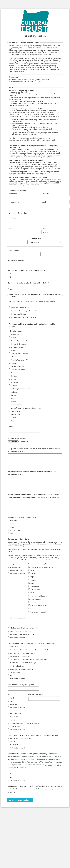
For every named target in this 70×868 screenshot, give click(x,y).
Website (12, 527)
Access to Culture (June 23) (20, 308)
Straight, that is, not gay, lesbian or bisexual (25, 723)
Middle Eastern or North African (21, 631)
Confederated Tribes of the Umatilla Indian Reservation (29, 660)
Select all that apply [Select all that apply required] (15, 331)
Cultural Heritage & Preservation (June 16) (25, 317)
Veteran (12, 741)
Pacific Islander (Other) (38, 606)
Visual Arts (14, 421)
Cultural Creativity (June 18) (20, 314)
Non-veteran (14, 745)
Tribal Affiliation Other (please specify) (21, 685)
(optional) (17, 439)
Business (14, 338)
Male (11, 701)
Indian (32, 570)
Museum (14, 402)
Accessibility (15, 334)
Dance (13, 350)
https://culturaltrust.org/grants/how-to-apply (39, 301)
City (10, 228)
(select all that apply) (38, 564)
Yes (11, 274)
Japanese (34, 580)
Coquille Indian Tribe (17, 666)
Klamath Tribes (15, 672)
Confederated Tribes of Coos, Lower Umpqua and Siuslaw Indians (32, 650)
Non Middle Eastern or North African (22, 634)
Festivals (14, 363)
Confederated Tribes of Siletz (20, 656)
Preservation (15, 414)
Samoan (33, 602)
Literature (14, 386)
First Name (12, 194)
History (13, 379)
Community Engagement (19, 344)
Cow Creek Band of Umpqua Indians (22, 669)
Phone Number (14, 202)
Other (11, 427)
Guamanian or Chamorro (39, 596)
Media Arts (14, 392)
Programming (15, 411)
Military (13, 395)
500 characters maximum (32, 473)
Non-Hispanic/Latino (17, 570)
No (11, 277)
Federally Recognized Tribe (20, 360)
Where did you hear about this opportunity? (22, 517)
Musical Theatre (16, 405)
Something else (15, 726)
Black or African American (39, 593)
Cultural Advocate (17, 347)
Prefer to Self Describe (36, 695)
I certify (12, 792)
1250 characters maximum (34, 496)
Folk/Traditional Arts (18, 370)
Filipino (33, 577)
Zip (10, 238)
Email (44, 202)
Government (15, 373)
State (43, 228)
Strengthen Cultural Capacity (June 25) (24, 311)
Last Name (46, 194)
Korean (33, 583)
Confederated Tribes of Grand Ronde (22, 653)
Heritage (14, 376)
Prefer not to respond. (17, 748)
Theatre (13, 418)
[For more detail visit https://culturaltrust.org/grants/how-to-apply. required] (32, 303)
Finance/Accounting (18, 366)
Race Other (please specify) (17, 618)
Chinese (33, 574)
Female (12, 698)
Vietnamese (35, 586)
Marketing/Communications (20, 389)
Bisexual (12, 720)
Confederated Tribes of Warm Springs (23, 663)
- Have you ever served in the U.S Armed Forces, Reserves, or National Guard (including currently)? (34, 737)
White (32, 609)
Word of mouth (15, 530)
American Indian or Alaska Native (42, 567)
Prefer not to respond (17, 574)
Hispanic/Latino (15, 567)
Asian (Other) (35, 590)
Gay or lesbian (14, 717)
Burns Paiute (14, 647)
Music (13, 398)
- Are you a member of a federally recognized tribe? (31, 643)
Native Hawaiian (36, 599)
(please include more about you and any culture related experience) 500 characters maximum (34, 450)
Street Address (14, 218)
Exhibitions (14, 357)
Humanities (15, 382)
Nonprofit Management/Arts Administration (26, 408)
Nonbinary (13, 704)
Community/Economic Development (23, 341)
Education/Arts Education (20, 354)
